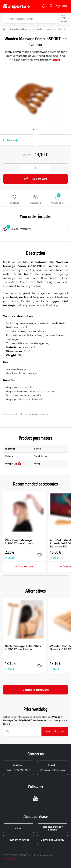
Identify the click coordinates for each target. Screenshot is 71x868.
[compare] (40, 555)
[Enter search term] (31, 19)
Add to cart (36, 179)
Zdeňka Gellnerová (52, 768)
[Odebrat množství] (12, 168)
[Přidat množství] (59, 168)
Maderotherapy (44, 29)
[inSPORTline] (16, 6)
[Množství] (35, 168)
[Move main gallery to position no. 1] (37, 130)
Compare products (36, 690)
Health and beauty (21, 29)
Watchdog (55, 731)
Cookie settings (12, 859)
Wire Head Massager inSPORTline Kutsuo (19, 542)
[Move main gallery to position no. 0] (34, 130)
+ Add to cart (24, 566)
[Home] (4, 29)
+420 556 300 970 (18, 768)
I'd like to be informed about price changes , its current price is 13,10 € (35, 720)
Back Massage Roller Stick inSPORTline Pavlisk (23, 648)
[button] (16, 140)
